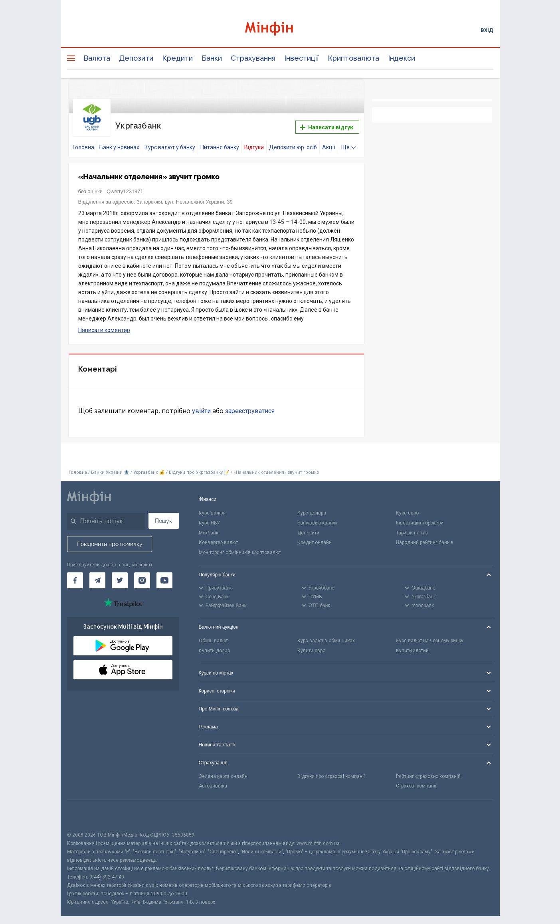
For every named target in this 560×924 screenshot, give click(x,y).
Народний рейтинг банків (425, 538)
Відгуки (254, 142)
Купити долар (214, 646)
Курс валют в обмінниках (326, 636)
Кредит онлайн (315, 538)
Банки (212, 58)
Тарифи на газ (412, 528)
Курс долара (312, 508)
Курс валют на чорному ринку (430, 636)
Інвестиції (302, 58)
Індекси (402, 58)
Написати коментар (104, 325)
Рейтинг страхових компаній (428, 771)
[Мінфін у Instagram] (142, 576)
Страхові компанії (416, 781)
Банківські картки (317, 518)
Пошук (163, 516)
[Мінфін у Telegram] (97, 576)
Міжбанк (209, 528)
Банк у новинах (119, 142)
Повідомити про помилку (110, 539)
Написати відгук (327, 125)
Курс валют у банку (170, 142)
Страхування (253, 58)
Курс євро (407, 508)
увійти (201, 406)
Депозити (136, 58)
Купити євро (311, 646)
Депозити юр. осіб (293, 142)
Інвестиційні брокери (420, 518)
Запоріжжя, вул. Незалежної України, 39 (185, 197)
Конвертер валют (218, 538)
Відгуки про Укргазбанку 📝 (200, 468)
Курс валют (212, 508)
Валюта (97, 58)
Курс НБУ (209, 518)
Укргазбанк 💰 (149, 468)
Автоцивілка (213, 781)
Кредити (177, 58)
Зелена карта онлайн (223, 771)
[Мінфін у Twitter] (120, 576)
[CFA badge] (85, 810)
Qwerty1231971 (125, 187)
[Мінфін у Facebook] (75, 576)
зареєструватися (250, 406)
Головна (83, 142)
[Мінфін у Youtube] (164, 576)
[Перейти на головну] (280, 30)
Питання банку (220, 142)
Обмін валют (213, 636)
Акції (329, 142)
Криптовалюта (353, 58)
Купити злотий (412, 646)
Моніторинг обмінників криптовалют (240, 548)
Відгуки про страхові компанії (331, 771)
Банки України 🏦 (111, 468)
